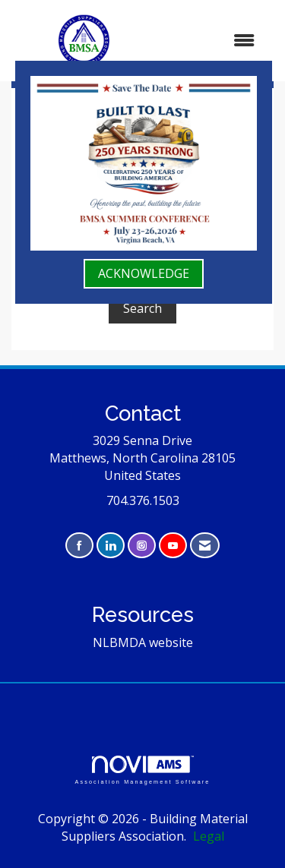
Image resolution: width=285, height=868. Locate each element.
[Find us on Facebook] (79, 546)
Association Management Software (142, 770)
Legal (209, 836)
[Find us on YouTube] (173, 546)
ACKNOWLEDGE (144, 273)
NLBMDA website (143, 642)
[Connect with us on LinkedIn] (111, 546)
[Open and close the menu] (213, 41)
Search (142, 308)
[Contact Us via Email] (205, 546)
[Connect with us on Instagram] (142, 546)
